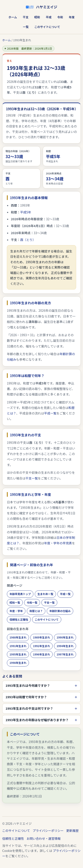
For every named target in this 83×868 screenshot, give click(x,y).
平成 (49, 17)
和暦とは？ (36, 611)
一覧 (26, 27)
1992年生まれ (41, 646)
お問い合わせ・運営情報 (44, 838)
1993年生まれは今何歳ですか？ (28, 685)
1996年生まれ (41, 654)
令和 (60, 17)
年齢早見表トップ (20, 594)
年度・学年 (16, 611)
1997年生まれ (65, 654)
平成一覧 (50, 413)
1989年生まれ (41, 637)
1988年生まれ (18, 637)
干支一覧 (32, 478)
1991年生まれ (18, 646)
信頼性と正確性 (19, 619)
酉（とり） (28, 240)
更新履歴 (72, 831)
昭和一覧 (15, 602)
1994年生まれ (65, 646)
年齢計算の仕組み (60, 611)
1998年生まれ (18, 663)
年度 (72, 17)
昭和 (37, 17)
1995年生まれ (18, 654)
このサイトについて (47, 27)
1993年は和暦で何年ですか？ (26, 697)
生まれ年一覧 (45, 594)
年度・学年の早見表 (58, 543)
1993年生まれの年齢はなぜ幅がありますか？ (37, 720)
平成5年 (26, 212)
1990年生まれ (65, 637)
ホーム (13, 17)
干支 (26, 17)
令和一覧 (32, 602)
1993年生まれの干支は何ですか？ (29, 708)
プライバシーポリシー (48, 831)
